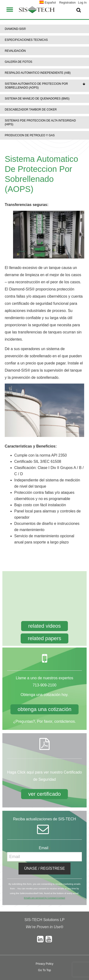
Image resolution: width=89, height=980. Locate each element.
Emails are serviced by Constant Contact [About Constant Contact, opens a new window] (44, 898)
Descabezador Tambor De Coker (31, 110)
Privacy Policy (44, 964)
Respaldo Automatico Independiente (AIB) (38, 73)
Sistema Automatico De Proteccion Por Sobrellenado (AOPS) (36, 86)
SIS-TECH (37, 10)
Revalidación (15, 51)
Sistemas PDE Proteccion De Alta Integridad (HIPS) (40, 122)
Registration (67, 3)
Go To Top (44, 970)
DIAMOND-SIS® (15, 29)
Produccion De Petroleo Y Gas (30, 135)
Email (45, 848)
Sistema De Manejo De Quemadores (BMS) (37, 99)
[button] (10, 9)
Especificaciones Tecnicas (26, 40)
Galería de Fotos (19, 62)
